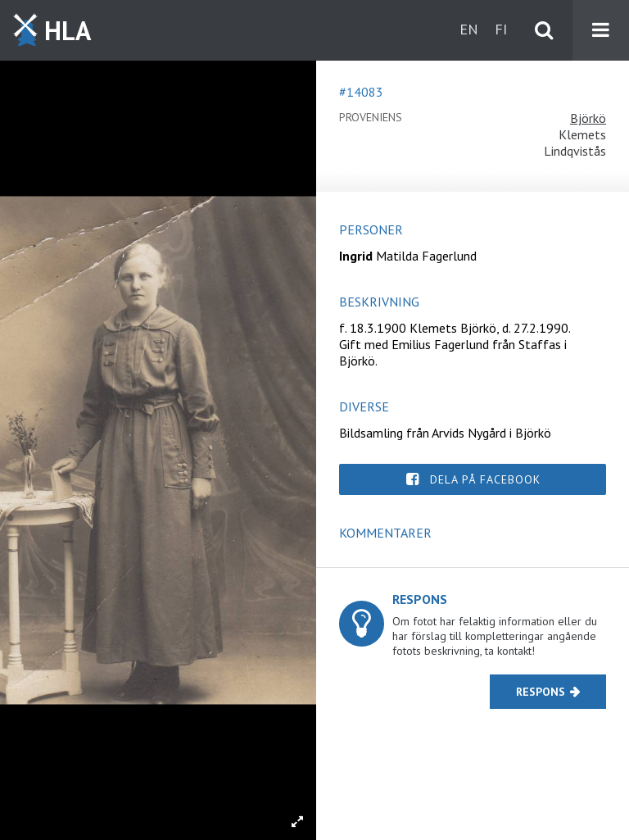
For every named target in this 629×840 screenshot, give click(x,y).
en (469, 29)
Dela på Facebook (485, 479)
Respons (541, 692)
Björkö (588, 118)
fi (501, 29)
